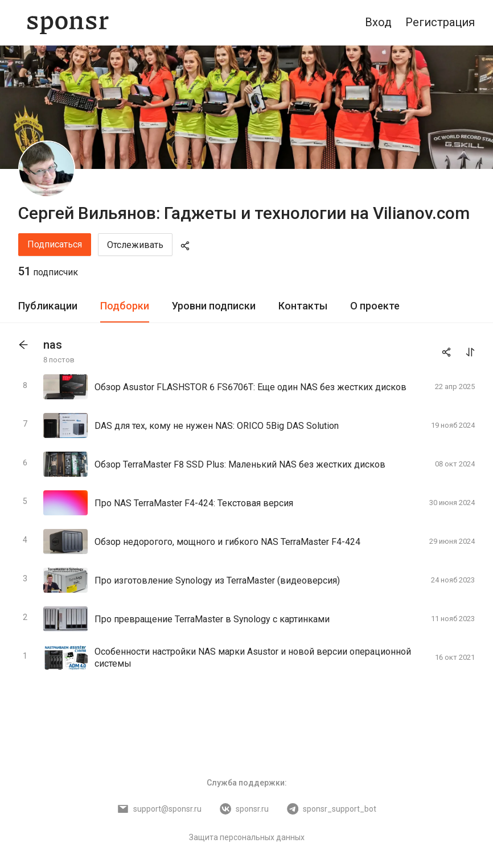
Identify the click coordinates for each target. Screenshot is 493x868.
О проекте (375, 306)
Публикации (48, 306)
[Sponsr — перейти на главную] (68, 23)
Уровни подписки (214, 306)
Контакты (303, 306)
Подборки (125, 306)
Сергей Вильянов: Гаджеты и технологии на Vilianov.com (244, 213)
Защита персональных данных (247, 837)
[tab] (48, 306)
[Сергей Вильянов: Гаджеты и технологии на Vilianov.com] (47, 169)
